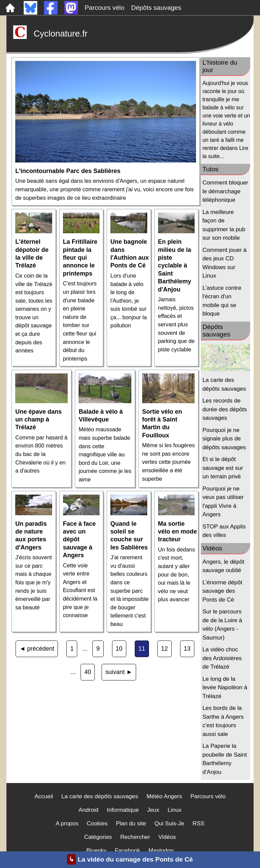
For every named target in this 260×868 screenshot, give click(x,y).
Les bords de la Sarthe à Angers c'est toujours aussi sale (223, 721)
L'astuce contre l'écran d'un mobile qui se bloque (222, 301)
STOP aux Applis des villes (224, 531)
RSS (199, 823)
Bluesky (96, 851)
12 (165, 649)
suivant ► (119, 672)
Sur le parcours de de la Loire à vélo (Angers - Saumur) (222, 625)
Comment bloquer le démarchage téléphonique (225, 191)
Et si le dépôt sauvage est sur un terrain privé (223, 468)
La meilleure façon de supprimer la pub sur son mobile (224, 225)
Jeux (153, 810)
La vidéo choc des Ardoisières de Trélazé (222, 658)
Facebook (127, 851)
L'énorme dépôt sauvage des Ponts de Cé (222, 591)
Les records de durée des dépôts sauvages (225, 409)
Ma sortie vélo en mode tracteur (178, 532)
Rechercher (135, 837)
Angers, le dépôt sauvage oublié (223, 566)
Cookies (97, 823)
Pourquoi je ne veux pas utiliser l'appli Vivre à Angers (223, 502)
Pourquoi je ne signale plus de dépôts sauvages (224, 439)
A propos (67, 823)
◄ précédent (37, 649)
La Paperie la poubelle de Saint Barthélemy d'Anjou (225, 759)
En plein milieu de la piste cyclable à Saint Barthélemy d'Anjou (175, 266)
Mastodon (161, 851)
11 (142, 649)
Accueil (44, 796)
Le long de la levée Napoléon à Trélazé (225, 688)
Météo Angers (164, 796)
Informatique (123, 810)
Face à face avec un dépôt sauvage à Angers (79, 540)
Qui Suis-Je (169, 823)
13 (187, 649)
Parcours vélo (104, 8)
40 (88, 672)
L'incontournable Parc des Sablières (68, 171)
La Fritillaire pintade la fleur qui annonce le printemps (80, 258)
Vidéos (167, 837)
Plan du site (131, 823)
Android (89, 810)
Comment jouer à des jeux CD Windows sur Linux (224, 263)
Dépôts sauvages (156, 8)
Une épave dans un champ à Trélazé (38, 420)
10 (119, 649)
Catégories (98, 837)
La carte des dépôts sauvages (224, 384)
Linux (175, 810)
